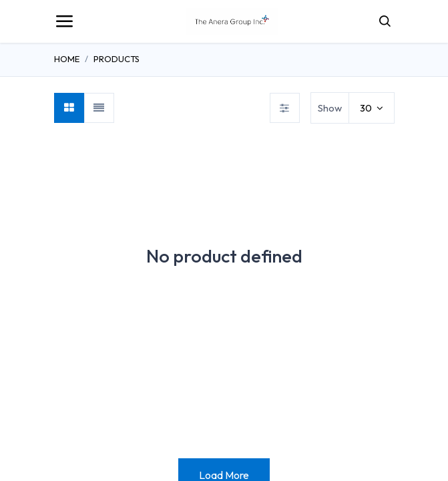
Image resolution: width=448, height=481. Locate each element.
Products (117, 59)
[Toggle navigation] (64, 21)
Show (330, 108)
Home (67, 59)
